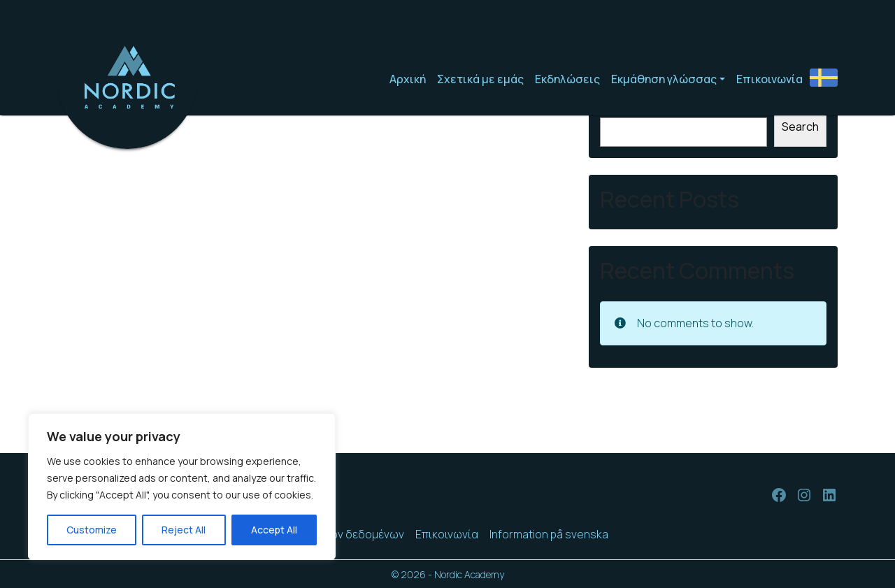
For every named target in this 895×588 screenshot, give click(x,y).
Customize (92, 530)
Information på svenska (549, 534)
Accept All (274, 530)
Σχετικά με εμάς (480, 79)
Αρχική (408, 79)
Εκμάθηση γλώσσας (664, 79)
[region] (182, 487)
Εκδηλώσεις (567, 79)
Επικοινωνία (769, 79)
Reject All (184, 530)
